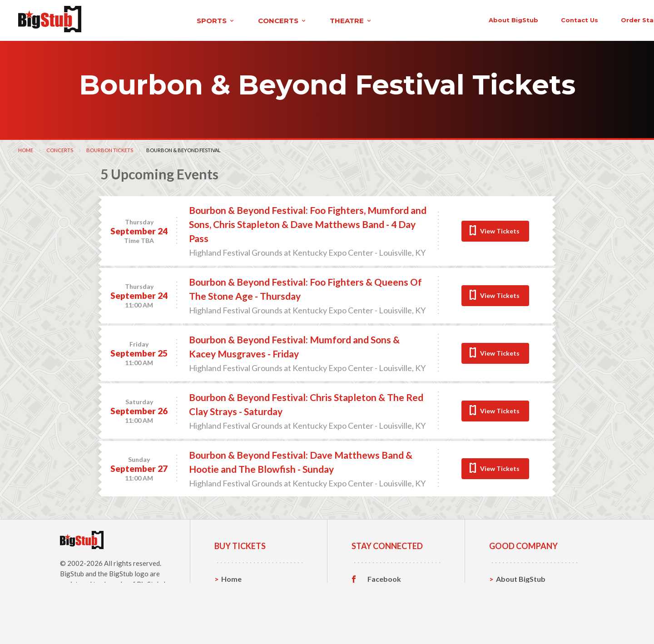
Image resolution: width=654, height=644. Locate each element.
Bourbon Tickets (110, 149)
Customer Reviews (399, 620)
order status (548, 19)
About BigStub (419, 19)
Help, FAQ (513, 606)
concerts (197, 20)
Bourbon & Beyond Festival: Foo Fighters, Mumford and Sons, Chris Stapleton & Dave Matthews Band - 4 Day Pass (308, 223)
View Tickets (500, 230)
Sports (233, 592)
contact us (485, 19)
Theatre (235, 620)
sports (130, 20)
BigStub (72, 572)
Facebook (384, 578)
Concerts (60, 149)
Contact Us (515, 592)
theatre (265, 20)
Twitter (380, 592)
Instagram (385, 606)
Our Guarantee (522, 620)
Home (26, 149)
